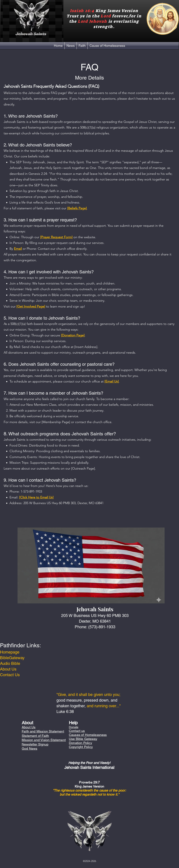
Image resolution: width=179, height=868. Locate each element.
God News (29, 749)
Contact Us (10, 675)
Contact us (77, 731)
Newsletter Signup (35, 744)
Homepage (10, 652)
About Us (8, 669)
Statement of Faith (35, 736)
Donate (74, 727)
